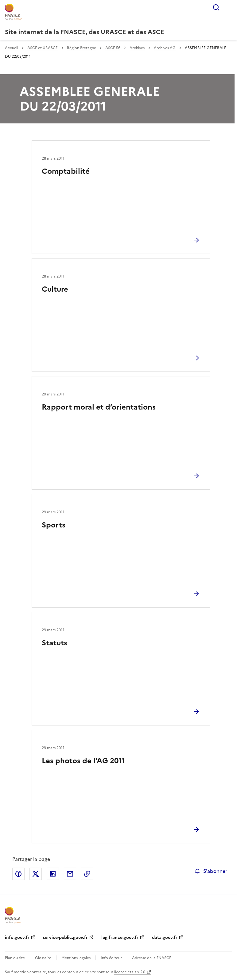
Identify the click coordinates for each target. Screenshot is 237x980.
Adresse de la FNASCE (152, 958)
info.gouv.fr (17, 937)
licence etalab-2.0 (130, 972)
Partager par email (70, 874)
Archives (137, 48)
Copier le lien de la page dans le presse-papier (87, 874)
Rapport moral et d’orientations (99, 407)
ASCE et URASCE (43, 48)
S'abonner (211, 871)
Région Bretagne (82, 48)
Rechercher (216, 7)
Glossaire (43, 958)
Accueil (12, 48)
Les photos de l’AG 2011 (83, 761)
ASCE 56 (113, 48)
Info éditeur (111, 958)
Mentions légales (76, 958)
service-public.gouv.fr (65, 937)
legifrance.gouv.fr (120, 937)
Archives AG (165, 48)
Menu (228, 7)
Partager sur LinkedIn (53, 874)
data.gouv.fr (165, 937)
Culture (55, 289)
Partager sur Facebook (18, 874)
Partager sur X (36, 874)
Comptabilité (66, 171)
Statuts (54, 643)
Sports (54, 525)
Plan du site (15, 958)
